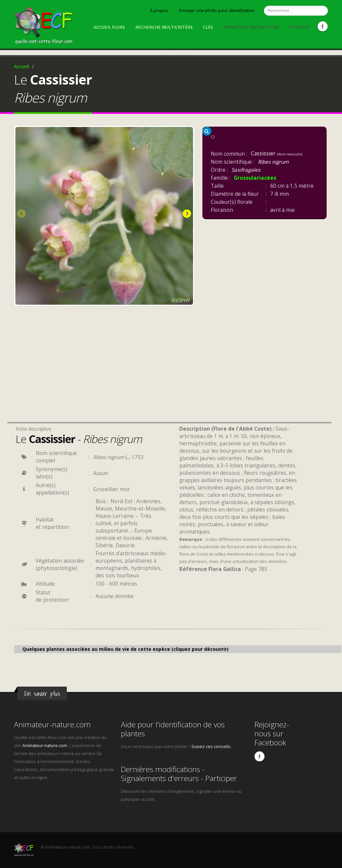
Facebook (323, 26)
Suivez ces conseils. (211, 747)
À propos (159, 11)
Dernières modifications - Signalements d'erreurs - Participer (179, 774)
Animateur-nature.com (251, 27)
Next (186, 214)
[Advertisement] (104, 373)
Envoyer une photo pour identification (217, 11)
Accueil (22, 66)
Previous (22, 214)
